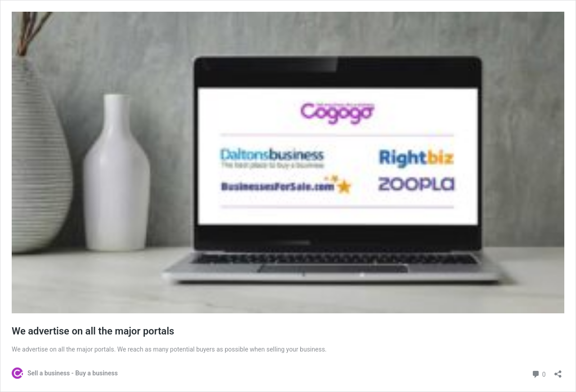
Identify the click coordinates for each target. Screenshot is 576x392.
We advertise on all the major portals (95, 331)
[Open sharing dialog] (558, 371)
